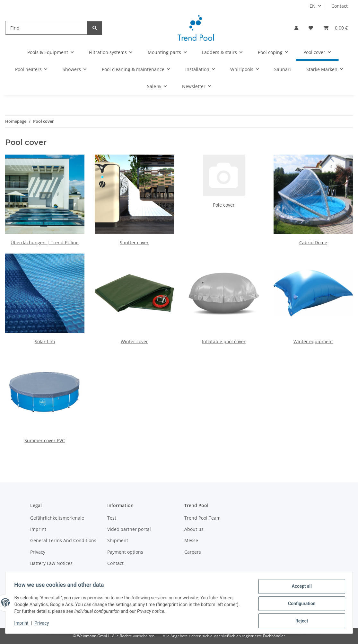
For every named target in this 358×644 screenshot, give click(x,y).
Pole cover (224, 205)
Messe (191, 540)
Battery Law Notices (51, 563)
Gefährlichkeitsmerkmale (57, 518)
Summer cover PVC (45, 440)
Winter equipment (313, 341)
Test (112, 518)
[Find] (46, 28)
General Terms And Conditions (63, 540)
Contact (340, 6)
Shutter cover (134, 242)
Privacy (43, 624)
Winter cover (134, 341)
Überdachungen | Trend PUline (45, 242)
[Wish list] (311, 28)
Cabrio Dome (313, 242)
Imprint (23, 624)
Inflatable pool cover (224, 341)
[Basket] (336, 28)
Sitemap (116, 575)
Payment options (125, 552)
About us (194, 529)
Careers (193, 552)
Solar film (45, 341)
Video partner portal (129, 529)
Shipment (118, 540)
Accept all (300, 588)
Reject (300, 621)
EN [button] (313, 6)
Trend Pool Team (202, 518)
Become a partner (49, 575)
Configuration (300, 604)
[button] (296, 28)
